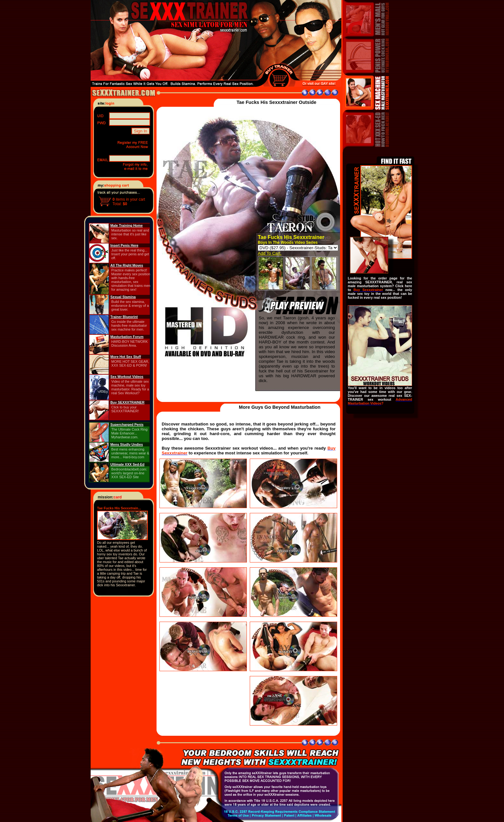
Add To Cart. (270, 253)
